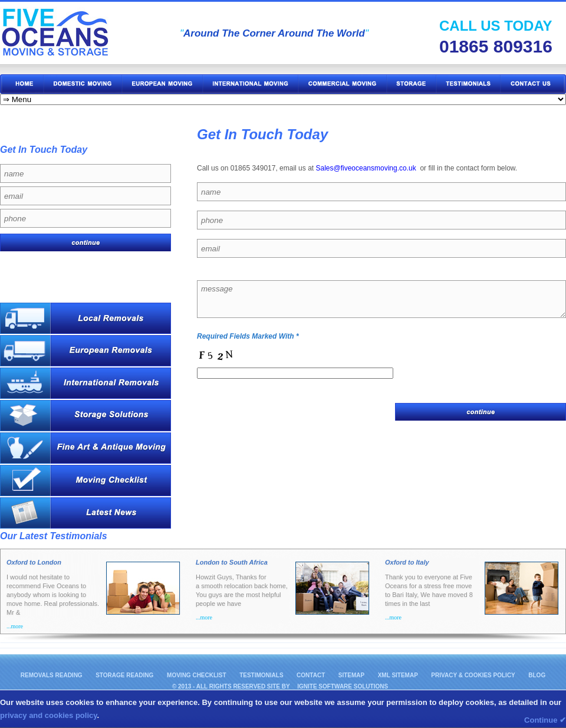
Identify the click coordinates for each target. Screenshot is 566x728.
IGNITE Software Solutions (343, 686)
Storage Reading (125, 675)
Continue (545, 720)
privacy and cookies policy (49, 715)
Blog (537, 675)
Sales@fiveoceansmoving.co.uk (366, 168)
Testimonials (261, 675)
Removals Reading (52, 675)
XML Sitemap (398, 675)
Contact (311, 675)
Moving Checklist (197, 675)
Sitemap (351, 675)
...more (15, 626)
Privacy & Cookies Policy (473, 675)
